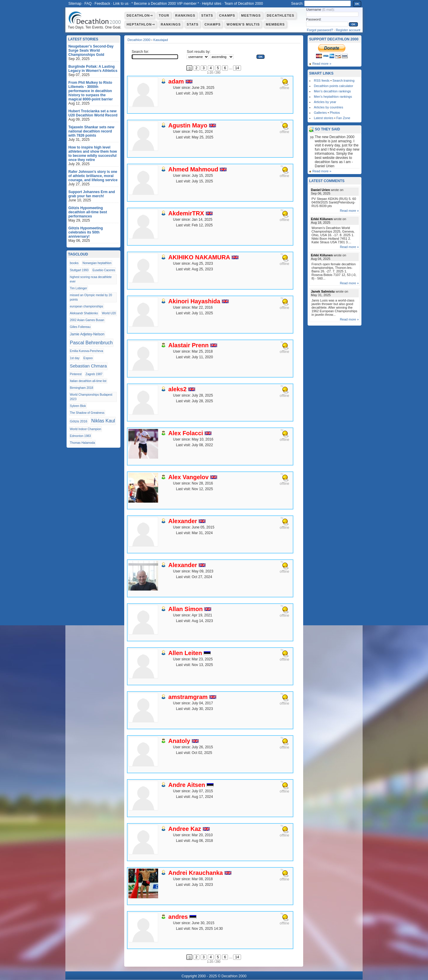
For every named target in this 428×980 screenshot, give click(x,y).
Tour (164, 15)
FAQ (88, 4)
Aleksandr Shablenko (84, 313)
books (74, 263)
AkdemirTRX (186, 213)
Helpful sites (211, 4)
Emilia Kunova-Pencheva (86, 351)
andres (178, 917)
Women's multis (243, 24)
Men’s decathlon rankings (332, 91)
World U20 (109, 313)
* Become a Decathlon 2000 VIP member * (165, 4)
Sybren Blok (78, 406)
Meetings (251, 15)
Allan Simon (185, 609)
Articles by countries (328, 107)
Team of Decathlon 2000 (244, 4)
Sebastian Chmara (88, 366)
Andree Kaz (185, 829)
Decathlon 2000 (139, 40)
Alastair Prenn (188, 345)
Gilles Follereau (80, 327)
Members (275, 24)
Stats (207, 15)
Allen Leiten (185, 653)
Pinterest (76, 374)
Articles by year (325, 102)
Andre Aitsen (187, 785)
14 (237, 68)
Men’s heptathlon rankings (333, 97)
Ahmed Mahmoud (193, 169)
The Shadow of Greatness (87, 413)
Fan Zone (343, 118)
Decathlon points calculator (333, 86)
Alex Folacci (186, 433)
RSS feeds (322, 81)
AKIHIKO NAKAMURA (199, 257)
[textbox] (155, 57)
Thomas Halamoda (82, 443)
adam (176, 81)
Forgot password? (320, 30)
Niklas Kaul (103, 421)
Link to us (121, 4)
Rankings (185, 15)
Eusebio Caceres (104, 270)
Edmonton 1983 (80, 436)
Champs (227, 15)
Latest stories (324, 118)
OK (357, 4)
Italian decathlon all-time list (88, 381)
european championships (86, 306)
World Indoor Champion (85, 429)
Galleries (320, 113)
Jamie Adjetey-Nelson (87, 334)
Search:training (344, 81)
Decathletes (281, 15)
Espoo (88, 358)
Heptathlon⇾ (141, 24)
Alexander (183, 521)
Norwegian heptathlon (97, 263)
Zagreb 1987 (94, 374)
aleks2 (177, 389)
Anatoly (179, 741)
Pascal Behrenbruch (91, 343)
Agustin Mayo (188, 125)
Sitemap (75, 4)
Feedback (102, 4)
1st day (75, 358)
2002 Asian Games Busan (87, 320)
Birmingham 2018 (81, 388)
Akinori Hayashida (194, 301)
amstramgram (188, 697)
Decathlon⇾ (140, 15)
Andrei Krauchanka (195, 873)
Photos (335, 113)
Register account (348, 30)
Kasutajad (161, 40)
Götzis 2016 (79, 421)
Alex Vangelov (188, 477)
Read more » (322, 64)
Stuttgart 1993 (79, 270)
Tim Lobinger (78, 288)
